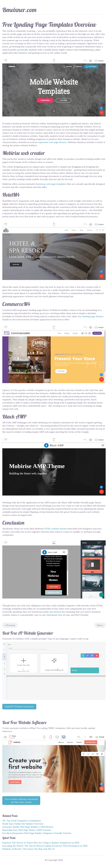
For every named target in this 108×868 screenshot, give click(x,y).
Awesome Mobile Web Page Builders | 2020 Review (28, 827)
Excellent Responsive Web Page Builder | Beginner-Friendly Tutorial (37, 833)
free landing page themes (91, 316)
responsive (8, 213)
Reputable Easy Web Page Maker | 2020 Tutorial (26, 830)
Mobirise (23, 53)
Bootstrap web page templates (51, 184)
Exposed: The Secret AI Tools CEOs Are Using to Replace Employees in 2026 (41, 843)
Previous (10, 625)
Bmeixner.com (19, 10)
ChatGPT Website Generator (19, 707)
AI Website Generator (36, 633)
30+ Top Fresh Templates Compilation (22, 821)
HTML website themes (56, 529)
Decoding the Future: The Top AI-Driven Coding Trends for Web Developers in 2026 (45, 846)
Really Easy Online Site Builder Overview (23, 824)
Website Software (32, 722)
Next (100, 625)
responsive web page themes (52, 142)
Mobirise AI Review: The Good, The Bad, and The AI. (29, 849)
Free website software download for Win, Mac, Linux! (21, 801)
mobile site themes (52, 612)
